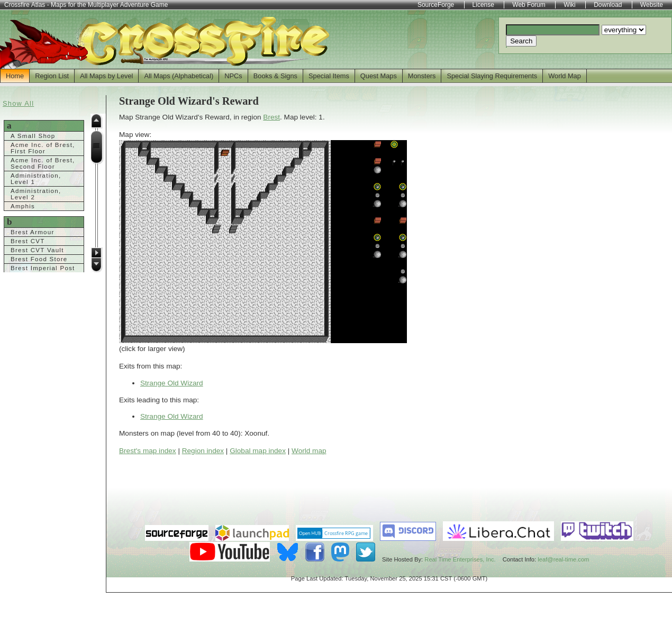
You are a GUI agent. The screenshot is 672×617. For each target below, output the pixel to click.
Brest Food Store (39, 259)
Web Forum (529, 5)
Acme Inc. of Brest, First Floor (43, 148)
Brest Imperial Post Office (43, 271)
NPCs (233, 76)
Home (15, 76)
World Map (565, 76)
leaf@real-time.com (563, 559)
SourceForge (436, 5)
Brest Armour (33, 232)
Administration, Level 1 (36, 179)
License (483, 5)
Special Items (329, 76)
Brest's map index (148, 451)
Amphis (23, 206)
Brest (271, 117)
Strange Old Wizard (172, 383)
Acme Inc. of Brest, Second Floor (43, 163)
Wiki (570, 5)
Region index (203, 451)
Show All (18, 103)
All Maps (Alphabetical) (179, 76)
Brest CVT (28, 241)
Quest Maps (379, 76)
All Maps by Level (106, 76)
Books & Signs (275, 76)
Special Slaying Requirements (492, 76)
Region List (52, 76)
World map (309, 451)
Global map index (258, 451)
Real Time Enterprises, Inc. (460, 559)
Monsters (422, 76)
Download (608, 5)
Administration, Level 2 (36, 194)
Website (652, 5)
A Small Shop (33, 136)
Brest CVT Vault (37, 250)
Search (521, 41)
